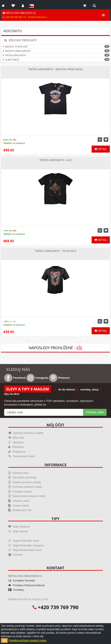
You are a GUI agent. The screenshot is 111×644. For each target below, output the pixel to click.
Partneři (15, 555)
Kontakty (16, 590)
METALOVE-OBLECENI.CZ (25, 15)
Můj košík (16, 438)
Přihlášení (16, 447)
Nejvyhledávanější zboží (25, 550)
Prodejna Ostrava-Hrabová (26, 585)
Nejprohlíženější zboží (24, 541)
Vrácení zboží (19, 506)
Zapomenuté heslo (22, 456)
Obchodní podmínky (22, 477)
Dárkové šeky (18, 473)
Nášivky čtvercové (55, 47)
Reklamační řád (20, 510)
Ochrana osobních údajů (25, 487)
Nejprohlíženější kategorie (26, 545)
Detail (101, 149)
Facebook (15, 378)
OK (4, 640)
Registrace (17, 452)
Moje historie (18, 531)
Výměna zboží (19, 501)
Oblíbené (16, 442)
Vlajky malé (55, 60)
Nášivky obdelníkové (55, 51)
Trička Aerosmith (55, 55)
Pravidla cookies (20, 492)
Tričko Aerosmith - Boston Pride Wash (56, 69)
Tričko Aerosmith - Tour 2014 (55, 251)
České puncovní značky (25, 482)
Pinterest (59, 378)
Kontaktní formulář (22, 581)
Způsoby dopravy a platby (26, 433)
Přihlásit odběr (95, 412)
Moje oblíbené (19, 527)
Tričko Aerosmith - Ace (55, 160)
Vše (79, 348)
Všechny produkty (21, 40)
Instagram (37, 378)
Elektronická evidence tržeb (27, 496)
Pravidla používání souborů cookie (28, 640)
